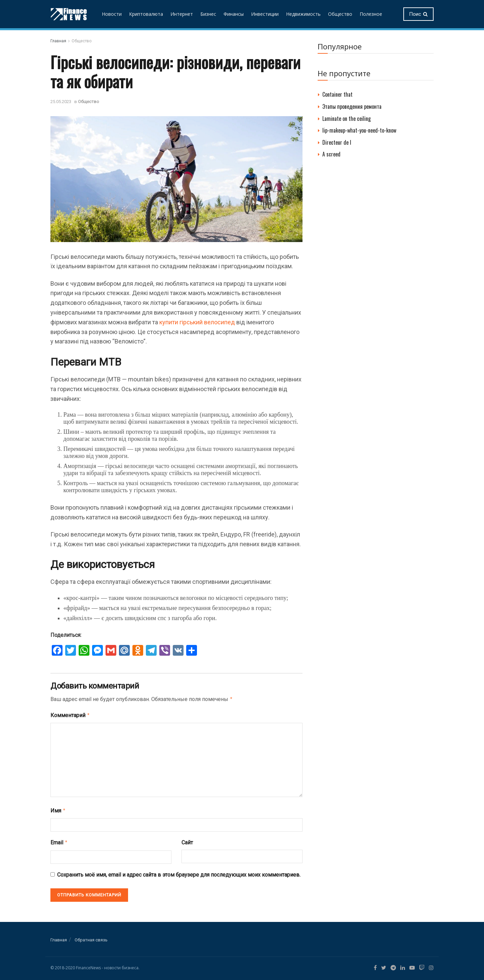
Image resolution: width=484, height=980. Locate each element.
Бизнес (208, 14)
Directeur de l (337, 142)
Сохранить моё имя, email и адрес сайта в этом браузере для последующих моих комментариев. (179, 872)
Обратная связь (91, 937)
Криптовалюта (146, 14)
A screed (331, 154)
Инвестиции (265, 14)
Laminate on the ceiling (347, 119)
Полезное (371, 14)
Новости (112, 14)
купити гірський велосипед (197, 322)
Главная (58, 41)
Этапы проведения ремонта (352, 106)
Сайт (187, 841)
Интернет (182, 14)
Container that (337, 94)
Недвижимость (303, 14)
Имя (58, 809)
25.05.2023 (61, 102)
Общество (340, 14)
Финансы (234, 14)
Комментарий (70, 714)
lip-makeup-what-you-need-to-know (359, 130)
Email (59, 840)
